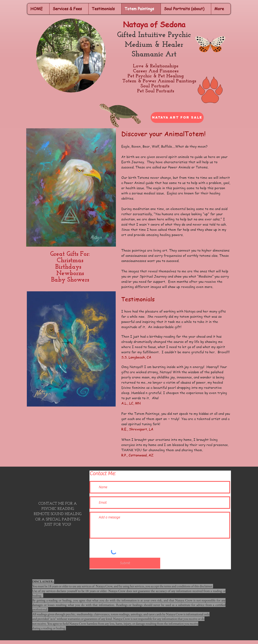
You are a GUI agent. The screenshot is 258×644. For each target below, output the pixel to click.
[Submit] (125, 563)
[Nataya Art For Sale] (177, 117)
